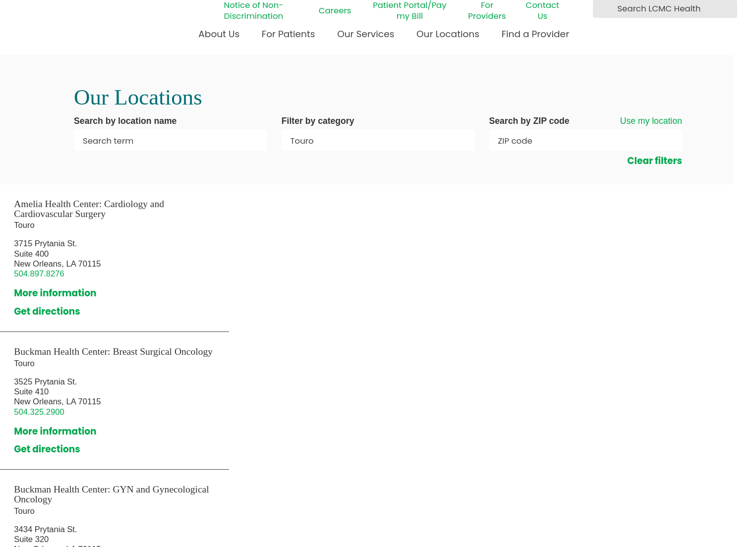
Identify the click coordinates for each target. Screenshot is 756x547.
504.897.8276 (39, 274)
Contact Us (543, 11)
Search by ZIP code (529, 121)
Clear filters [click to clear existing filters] (655, 161)
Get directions (47, 312)
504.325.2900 (39, 412)
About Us (219, 34)
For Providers (487, 11)
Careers (335, 11)
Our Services (366, 34)
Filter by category (318, 121)
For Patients (289, 34)
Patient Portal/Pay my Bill (409, 11)
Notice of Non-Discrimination (254, 11)
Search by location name (125, 121)
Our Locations (448, 34)
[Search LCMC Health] (603, 9)
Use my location (651, 121)
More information (55, 293)
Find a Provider (535, 34)
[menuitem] (219, 38)
